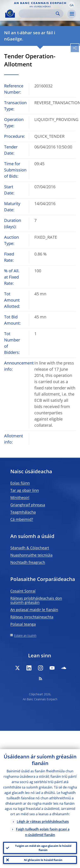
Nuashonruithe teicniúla (31, 555)
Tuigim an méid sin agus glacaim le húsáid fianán (43, 848)
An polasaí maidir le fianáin (34, 610)
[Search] (38, 14)
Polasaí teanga (23, 624)
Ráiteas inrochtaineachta (32, 617)
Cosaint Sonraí (23, 591)
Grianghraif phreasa (28, 505)
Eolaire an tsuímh (25, 635)
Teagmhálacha (23, 512)
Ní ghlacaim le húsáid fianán (43, 860)
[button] (72, 5)
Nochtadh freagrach (28, 562)
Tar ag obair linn (25, 490)
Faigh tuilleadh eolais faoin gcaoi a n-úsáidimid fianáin (43, 832)
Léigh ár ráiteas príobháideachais (43, 822)
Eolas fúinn (20, 483)
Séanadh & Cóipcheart (30, 548)
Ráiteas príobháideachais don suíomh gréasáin (36, 600)
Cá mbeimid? (22, 519)
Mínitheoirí (20, 498)
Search (58, 14)
